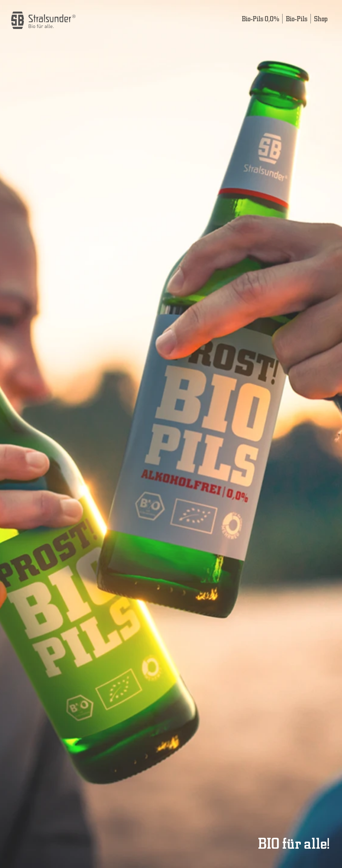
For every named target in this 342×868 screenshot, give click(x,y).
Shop (321, 19)
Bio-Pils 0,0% (260, 19)
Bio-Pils (297, 19)
